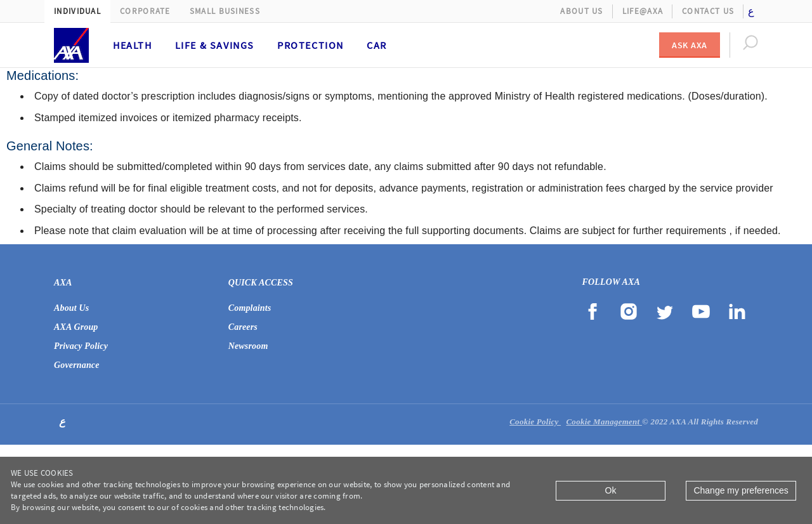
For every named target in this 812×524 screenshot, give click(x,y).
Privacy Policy (81, 346)
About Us (581, 11)
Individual (77, 11)
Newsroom (248, 346)
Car (377, 45)
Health (133, 45)
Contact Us (708, 11)
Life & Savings (215, 45)
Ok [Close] (611, 490)
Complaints (250, 308)
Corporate (145, 11)
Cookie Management (604, 422)
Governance (77, 365)
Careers (243, 327)
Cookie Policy (535, 422)
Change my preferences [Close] (741, 490)
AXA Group (76, 327)
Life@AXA (643, 11)
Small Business (225, 11)
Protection (311, 45)
